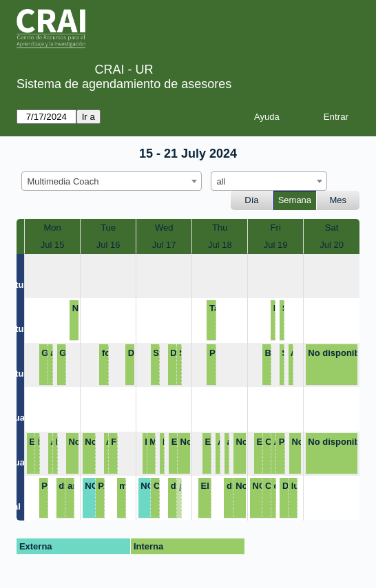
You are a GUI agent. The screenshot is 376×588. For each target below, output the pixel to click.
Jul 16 (108, 245)
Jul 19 (276, 245)
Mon (52, 228)
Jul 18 (220, 245)
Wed (164, 228)
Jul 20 (332, 245)
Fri (276, 228)
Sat (332, 228)
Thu (220, 228)
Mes (338, 200)
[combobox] (112, 181)
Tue (108, 228)
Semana (295, 200)
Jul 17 (164, 245)
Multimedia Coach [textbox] (63, 181)
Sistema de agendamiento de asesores (124, 84)
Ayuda (267, 117)
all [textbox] (221, 181)
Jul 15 (53, 245)
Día (251, 200)
